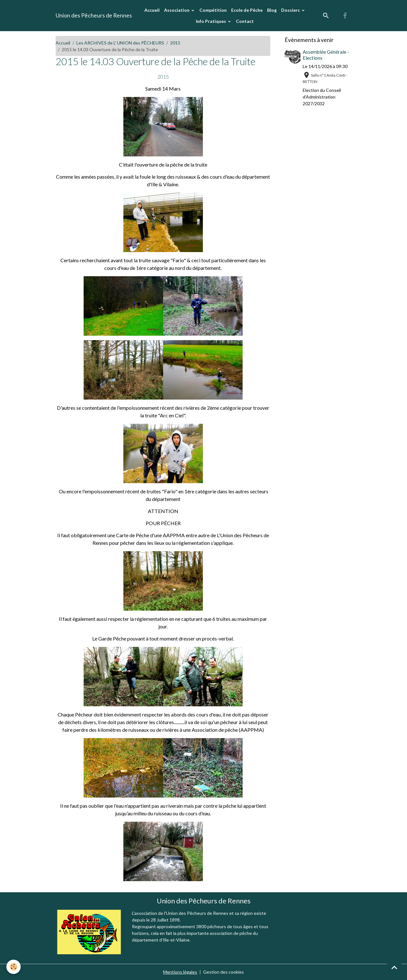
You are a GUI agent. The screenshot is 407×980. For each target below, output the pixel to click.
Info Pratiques (211, 21)
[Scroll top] (394, 967)
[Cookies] (14, 967)
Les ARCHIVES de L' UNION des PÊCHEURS (120, 43)
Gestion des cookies (224, 972)
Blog (272, 10)
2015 (175, 43)
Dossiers (291, 10)
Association (177, 10)
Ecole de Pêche (247, 10)
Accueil (152, 10)
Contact (245, 21)
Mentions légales (180, 972)
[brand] (94, 16)
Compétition (213, 10)
